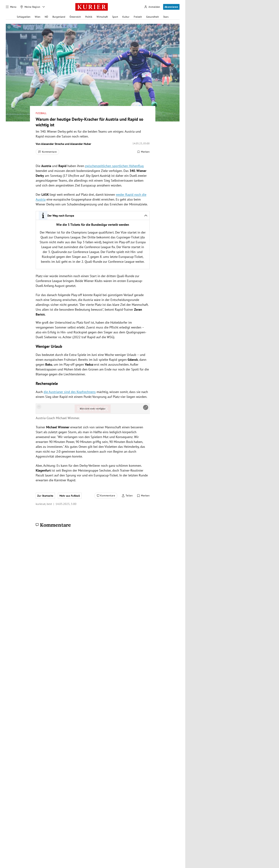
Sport (115, 17)
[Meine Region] (30, 7)
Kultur (126, 17)
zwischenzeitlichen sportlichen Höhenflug (114, 166)
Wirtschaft (102, 17)
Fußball (41, 113)
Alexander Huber (81, 144)
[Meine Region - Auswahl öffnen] (44, 7)
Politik (89, 17)
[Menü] (11, 7)
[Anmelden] (152, 7)
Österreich (75, 17)
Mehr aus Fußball (70, 496)
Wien (38, 17)
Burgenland (59, 17)
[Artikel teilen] (127, 496)
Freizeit (138, 17)
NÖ (46, 17)
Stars (166, 17)
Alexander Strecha (53, 144)
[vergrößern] (176, 28)
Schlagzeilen (24, 17)
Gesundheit (152, 17)
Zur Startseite (45, 496)
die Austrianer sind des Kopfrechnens (70, 392)
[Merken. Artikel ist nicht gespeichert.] (143, 152)
